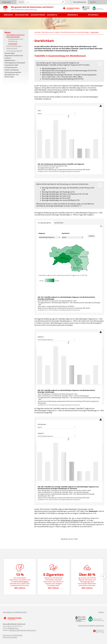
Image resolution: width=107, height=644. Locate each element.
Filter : (40, 111)
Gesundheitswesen (38, 15)
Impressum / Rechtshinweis (13, 635)
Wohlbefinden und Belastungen (12, 76)
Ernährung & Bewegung (73, 16)
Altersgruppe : (42, 424)
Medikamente (10, 60)
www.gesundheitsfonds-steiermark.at (23, 630)
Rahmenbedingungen (14, 46)
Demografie (8, 15)
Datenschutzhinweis (10, 637)
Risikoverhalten (12, 48)
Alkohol (8, 32)
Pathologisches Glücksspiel (15, 63)
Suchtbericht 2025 (11, 65)
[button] (103, 576)
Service (94, 2)
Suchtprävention (11, 67)
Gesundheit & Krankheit (52, 16)
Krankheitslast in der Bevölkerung (16, 40)
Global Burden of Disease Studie (72, 520)
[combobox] (57, 113)
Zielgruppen (8, 2)
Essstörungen (10, 53)
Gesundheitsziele (80, 2)
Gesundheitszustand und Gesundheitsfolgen (15, 36)
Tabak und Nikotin (12, 70)
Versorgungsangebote (14, 51)
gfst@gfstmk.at (13, 628)
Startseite (37, 32)
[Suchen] (63, 2)
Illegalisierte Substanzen (14, 56)
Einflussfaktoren (22, 15)
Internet (8, 58)
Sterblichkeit (13, 44)
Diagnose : (41, 337)
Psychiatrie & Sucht (93, 16)
